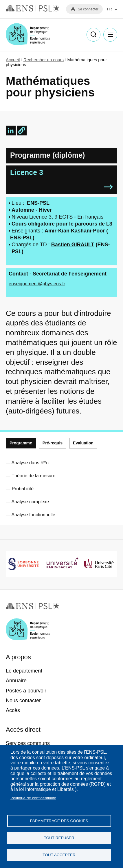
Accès (13, 710)
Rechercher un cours (44, 60)
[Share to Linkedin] (11, 131)
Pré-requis (53, 443)
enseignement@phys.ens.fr (37, 284)
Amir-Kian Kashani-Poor (75, 231)
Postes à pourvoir (26, 691)
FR (110, 9)
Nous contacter (23, 701)
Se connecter (88, 9)
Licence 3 (27, 172)
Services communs (28, 743)
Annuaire (16, 681)
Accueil (13, 60)
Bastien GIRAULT (73, 245)
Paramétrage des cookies (59, 821)
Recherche (93, 35)
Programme (21, 443)
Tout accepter (59, 855)
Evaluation (83, 443)
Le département (24, 671)
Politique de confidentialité (33, 798)
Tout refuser (59, 838)
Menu (110, 35)
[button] (22, 131)
